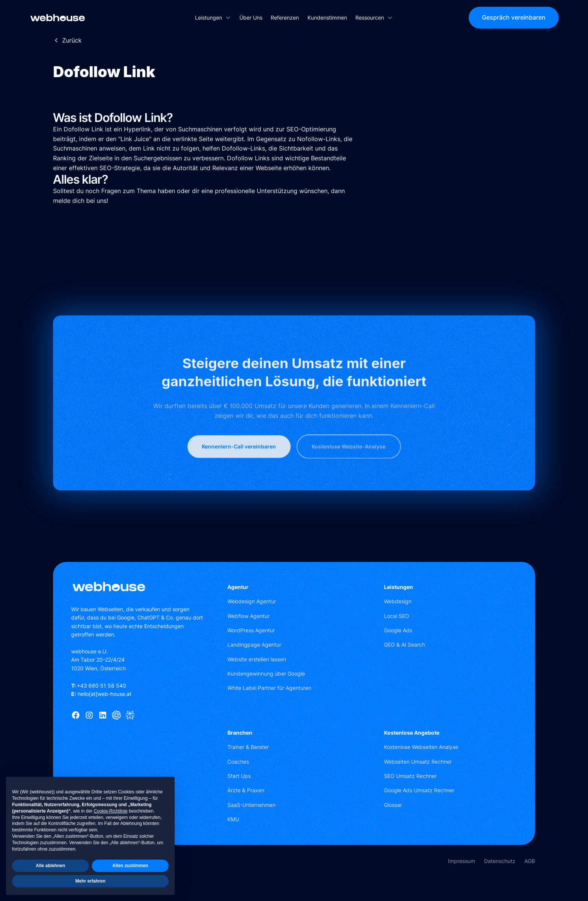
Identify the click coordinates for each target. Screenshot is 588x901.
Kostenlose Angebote (412, 733)
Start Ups (239, 776)
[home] (85, 18)
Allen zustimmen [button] (130, 866)
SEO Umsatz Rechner (410, 776)
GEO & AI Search (404, 645)
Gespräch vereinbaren (514, 17)
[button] (213, 18)
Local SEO (397, 616)
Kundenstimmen (327, 18)
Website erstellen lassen (257, 659)
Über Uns (251, 18)
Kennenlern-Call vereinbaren (239, 468)
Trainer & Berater (248, 747)
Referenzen (285, 18)
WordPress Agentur (251, 630)
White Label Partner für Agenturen (269, 688)
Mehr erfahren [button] (90, 881)
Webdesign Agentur (252, 601)
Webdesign (398, 601)
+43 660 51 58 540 (99, 686)
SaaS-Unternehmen (251, 805)
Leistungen (398, 587)
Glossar (393, 805)
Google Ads (398, 630)
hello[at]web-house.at (101, 694)
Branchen (240, 733)
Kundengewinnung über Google (266, 673)
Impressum (462, 861)
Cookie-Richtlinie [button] (111, 811)
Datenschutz (500, 861)
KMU (233, 819)
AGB (530, 861)
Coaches (238, 762)
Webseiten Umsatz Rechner (418, 762)
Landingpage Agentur (254, 645)
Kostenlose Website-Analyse (349, 468)
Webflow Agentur (248, 616)
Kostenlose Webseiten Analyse (421, 747)
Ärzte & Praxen (246, 790)
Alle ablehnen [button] (50, 866)
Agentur (238, 587)
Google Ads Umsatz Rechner (419, 790)
